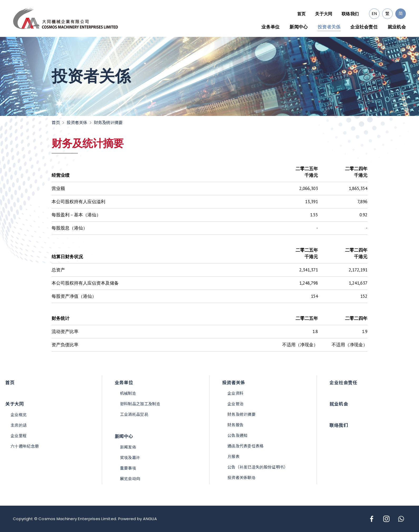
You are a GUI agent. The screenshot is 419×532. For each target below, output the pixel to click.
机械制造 (128, 393)
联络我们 (350, 14)
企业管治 (235, 404)
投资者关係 (329, 27)
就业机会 (397, 27)
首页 (301, 14)
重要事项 (128, 468)
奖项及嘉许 (130, 458)
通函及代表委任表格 (246, 446)
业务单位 (270, 27)
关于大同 (324, 14)
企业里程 (19, 436)
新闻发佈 (128, 447)
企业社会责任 (364, 27)
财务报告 (235, 425)
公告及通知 (238, 435)
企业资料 (235, 393)
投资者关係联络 (241, 478)
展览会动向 (130, 479)
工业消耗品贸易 (134, 414)
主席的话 (19, 425)
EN (374, 14)
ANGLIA (150, 519)
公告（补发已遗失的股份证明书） (258, 467)
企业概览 (19, 415)
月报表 (233, 457)
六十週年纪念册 (25, 446)
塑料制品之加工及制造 (140, 404)
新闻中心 (299, 27)
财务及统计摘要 (108, 123)
